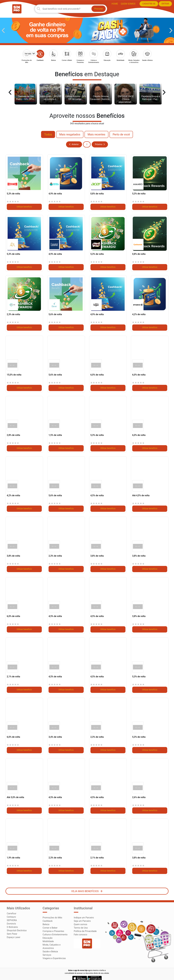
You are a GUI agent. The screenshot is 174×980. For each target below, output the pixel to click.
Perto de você (121, 131)
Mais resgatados (70, 131)
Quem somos (127, 4)
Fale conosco (81, 931)
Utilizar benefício (24, 204)
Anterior (74, 141)
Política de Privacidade (85, 928)
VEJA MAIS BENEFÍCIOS (87, 888)
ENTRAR (164, 4)
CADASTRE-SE (148, 4)
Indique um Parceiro (84, 914)
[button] (4, 27)
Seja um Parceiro (82, 918)
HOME (114, 4)
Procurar (99, 7)
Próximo (100, 141)
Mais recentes (96, 131)
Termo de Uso (81, 925)
